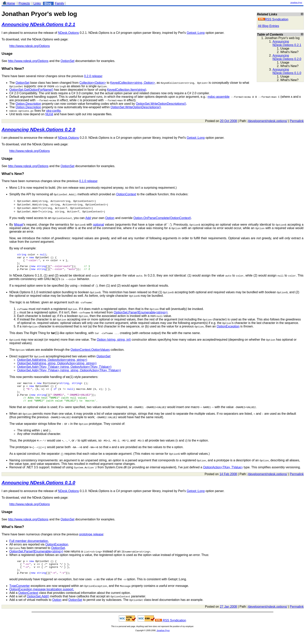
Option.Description (28, 104)
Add (88, 218)
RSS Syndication (273, 19)
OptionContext (126, 194)
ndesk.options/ (277, 121)
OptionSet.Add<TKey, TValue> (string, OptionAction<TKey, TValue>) (64, 370)
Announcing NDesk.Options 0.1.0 (287, 71)
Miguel (19, 225)
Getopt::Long (196, 33)
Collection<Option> (93, 83)
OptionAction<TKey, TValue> (223, 475)
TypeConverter (20, 596)
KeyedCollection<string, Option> (133, 83)
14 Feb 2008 (228, 482)
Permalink (297, 121)
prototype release (91, 542)
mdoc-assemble (219, 97)
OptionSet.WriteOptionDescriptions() (161, 104)
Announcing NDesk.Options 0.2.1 (287, 43)
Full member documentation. (29, 548)
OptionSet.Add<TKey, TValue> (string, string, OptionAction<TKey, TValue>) (69, 374)
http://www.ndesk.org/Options (30, 46)
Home (9, 3)
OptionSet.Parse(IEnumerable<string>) (141, 316)
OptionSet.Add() (38, 607)
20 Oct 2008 (228, 121)
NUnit (49, 114)
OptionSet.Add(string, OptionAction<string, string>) (52, 363)
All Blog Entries (269, 26)
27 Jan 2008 (228, 617)
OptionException (228, 330)
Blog (48, 3)
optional (98, 225)
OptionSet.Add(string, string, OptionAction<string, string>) (57, 367)
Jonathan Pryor (296, 3)
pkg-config (53, 111)
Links (37, 3)
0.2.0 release (93, 76)
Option (110, 218)
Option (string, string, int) (114, 343)
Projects (24, 3)
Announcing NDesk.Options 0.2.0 (287, 57)
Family (60, 3)
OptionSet (67, 61)
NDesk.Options (68, 33)
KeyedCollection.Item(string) (127, 90)
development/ (258, 121)
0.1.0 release (88, 181)
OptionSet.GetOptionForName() (31, 90)
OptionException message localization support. (42, 600)
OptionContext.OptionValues (90, 353)
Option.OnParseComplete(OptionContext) (162, 218)
